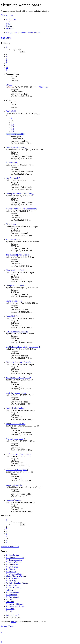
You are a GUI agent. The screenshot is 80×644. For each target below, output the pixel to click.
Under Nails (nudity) (14, 316)
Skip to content (7, 15)
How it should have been (16, 424)
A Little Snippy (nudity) (15, 439)
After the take (11, 224)
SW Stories (43, 87)
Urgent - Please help (14, 485)
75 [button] (7, 68)
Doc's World (11, 111)
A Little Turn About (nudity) (17, 470)
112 (12, 125)
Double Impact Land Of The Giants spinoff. (23, 347)
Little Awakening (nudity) (16, 270)
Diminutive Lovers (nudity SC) (18, 362)
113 (12, 127)
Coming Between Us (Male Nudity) (20, 193)
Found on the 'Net (13, 239)
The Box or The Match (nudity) (18, 378)
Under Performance (14, 500)
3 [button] (6, 59)
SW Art (6, 38)
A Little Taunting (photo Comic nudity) (21, 209)
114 (12, 129)
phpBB (14, 622)
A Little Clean (11, 163)
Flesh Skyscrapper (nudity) (17, 393)
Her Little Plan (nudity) (15, 408)
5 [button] (6, 63)
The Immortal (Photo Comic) (17, 255)
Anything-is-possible (15, 134)
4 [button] (6, 61)
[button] (6, 47)
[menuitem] (8, 24)
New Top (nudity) (13, 178)
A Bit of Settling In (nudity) (17, 332)
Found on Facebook (14, 301)
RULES (9, 85)
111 (12, 122)
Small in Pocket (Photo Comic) (18, 454)
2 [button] (6, 56)
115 (12, 131)
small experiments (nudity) (16, 147)
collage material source (15, 286)
